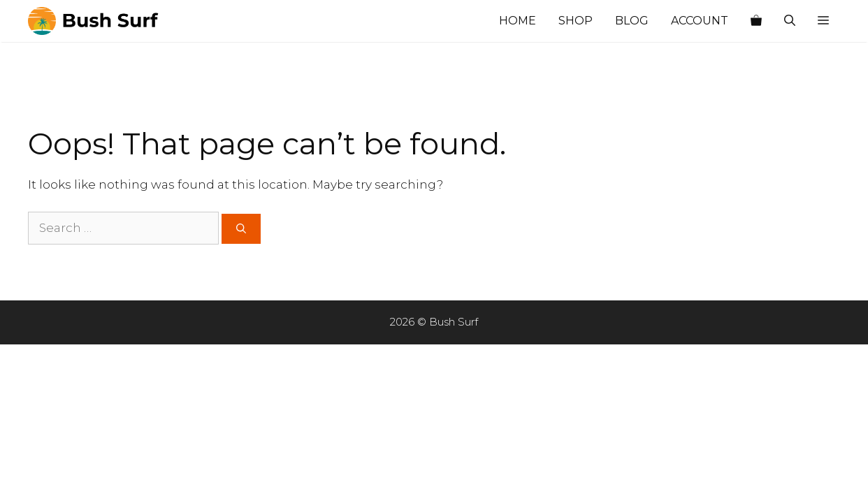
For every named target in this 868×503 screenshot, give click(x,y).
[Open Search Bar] (790, 21)
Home (518, 21)
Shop (576, 21)
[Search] (241, 229)
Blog (632, 21)
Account (700, 21)
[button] (823, 21)
